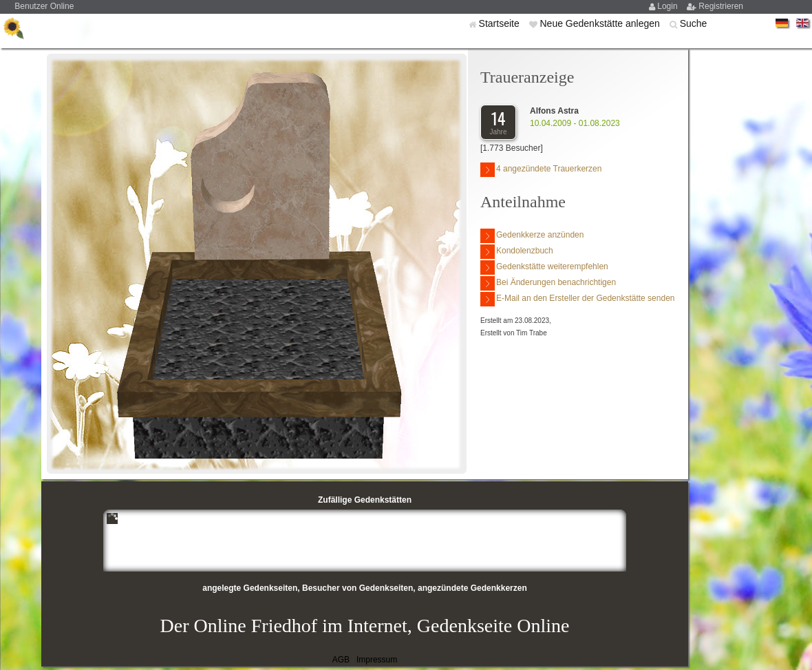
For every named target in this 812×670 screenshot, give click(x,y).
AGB (341, 660)
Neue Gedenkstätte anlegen (601, 23)
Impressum (377, 660)
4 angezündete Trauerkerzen (541, 170)
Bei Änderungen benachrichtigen (548, 283)
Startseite (501, 23)
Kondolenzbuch (517, 252)
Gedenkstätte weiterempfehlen (544, 268)
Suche (694, 23)
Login (669, 6)
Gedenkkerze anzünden (532, 236)
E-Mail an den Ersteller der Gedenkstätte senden (577, 299)
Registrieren (721, 6)
